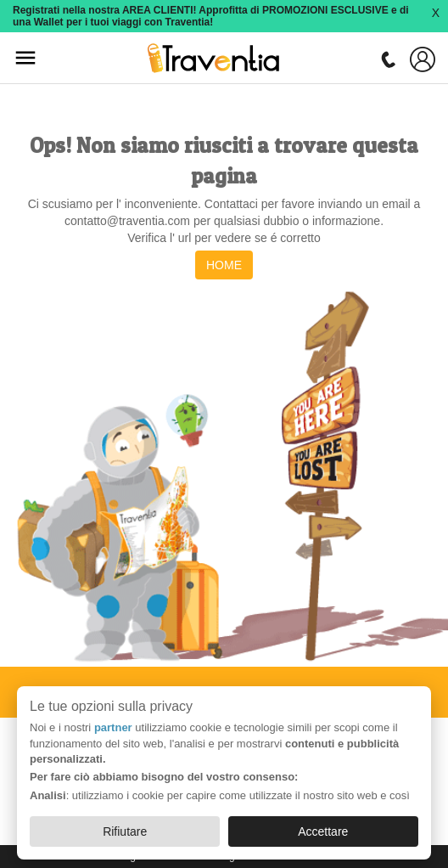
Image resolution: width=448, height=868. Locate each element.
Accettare (323, 831)
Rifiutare (125, 831)
